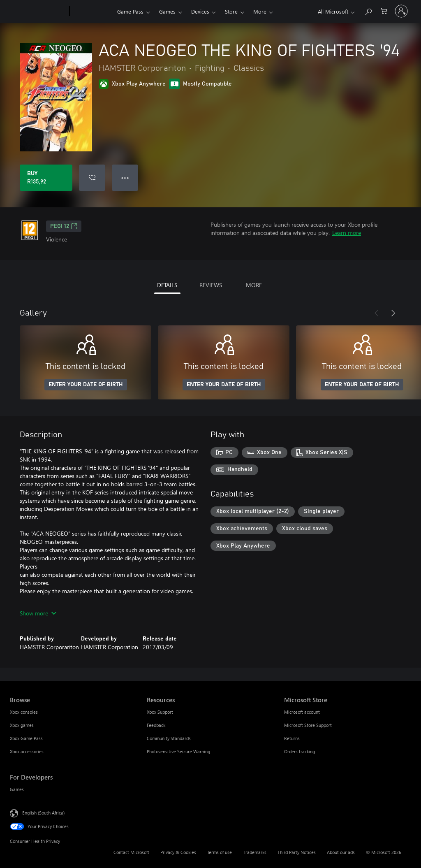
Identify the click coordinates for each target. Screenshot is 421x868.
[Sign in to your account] (401, 11)
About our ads (341, 852)
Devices (200, 11)
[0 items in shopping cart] (384, 10)
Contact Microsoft (131, 852)
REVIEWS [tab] (211, 285)
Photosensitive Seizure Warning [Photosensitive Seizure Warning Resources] (178, 751)
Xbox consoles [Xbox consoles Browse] (24, 712)
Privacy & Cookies (178, 852)
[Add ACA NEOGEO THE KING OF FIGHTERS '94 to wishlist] (92, 178)
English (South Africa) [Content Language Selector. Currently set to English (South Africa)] (43, 813)
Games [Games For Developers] (17, 789)
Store (231, 11)
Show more (38, 613)
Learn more (347, 233)
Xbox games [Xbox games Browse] (22, 725)
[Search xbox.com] (368, 10)
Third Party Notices (297, 852)
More (260, 11)
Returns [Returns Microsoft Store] (292, 738)
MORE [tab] (254, 285)
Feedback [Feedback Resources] (156, 725)
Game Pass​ (130, 11)
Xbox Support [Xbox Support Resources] (160, 712)
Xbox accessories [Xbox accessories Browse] (27, 751)
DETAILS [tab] (167, 285)
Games (167, 11)
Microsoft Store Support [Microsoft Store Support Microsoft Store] (308, 725)
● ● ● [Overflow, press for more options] (125, 178)
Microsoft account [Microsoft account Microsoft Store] (302, 712)
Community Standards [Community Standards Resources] (169, 738)
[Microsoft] (38, 12)
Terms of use (220, 852)
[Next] (393, 313)
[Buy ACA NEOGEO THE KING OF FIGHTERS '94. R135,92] (46, 178)
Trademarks (255, 852)
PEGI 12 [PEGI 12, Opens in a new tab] (64, 226)
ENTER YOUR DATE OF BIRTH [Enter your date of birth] (86, 385)
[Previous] (377, 313)
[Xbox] (92, 12)
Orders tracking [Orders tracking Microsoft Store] (300, 751)
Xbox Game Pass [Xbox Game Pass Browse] (26, 738)
